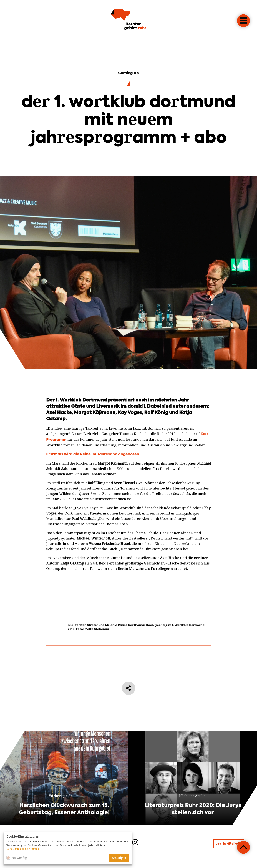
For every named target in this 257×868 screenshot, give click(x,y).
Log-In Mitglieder (229, 844)
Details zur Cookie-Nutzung (23, 849)
